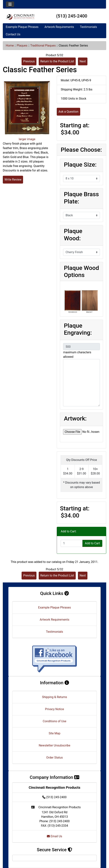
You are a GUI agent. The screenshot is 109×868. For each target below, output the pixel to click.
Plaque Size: (80, 165)
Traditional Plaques (43, 46)
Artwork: (75, 418)
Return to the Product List (57, 61)
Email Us (54, 836)
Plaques (22, 46)
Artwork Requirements (59, 27)
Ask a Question (68, 112)
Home (10, 46)
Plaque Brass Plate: (81, 198)
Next (83, 61)
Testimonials (88, 27)
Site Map (55, 733)
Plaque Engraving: (78, 329)
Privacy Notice (54, 709)
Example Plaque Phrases (22, 27)
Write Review (13, 180)
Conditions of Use (54, 721)
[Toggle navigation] (10, 4)
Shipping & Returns (55, 697)
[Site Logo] (20, 17)
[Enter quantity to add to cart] (72, 543)
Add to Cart (92, 543)
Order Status (55, 758)
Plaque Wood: (73, 235)
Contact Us (13, 34)
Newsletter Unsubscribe (54, 745)
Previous (29, 61)
